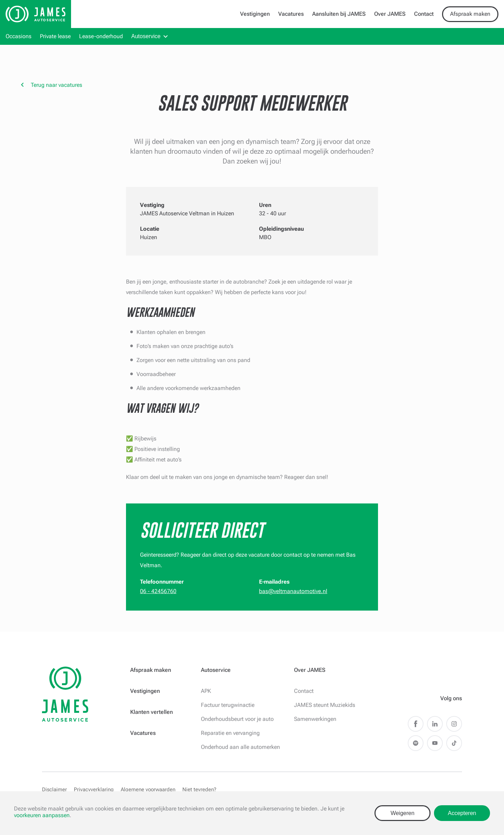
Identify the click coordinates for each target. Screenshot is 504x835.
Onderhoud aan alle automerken (240, 747)
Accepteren (462, 813)
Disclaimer (54, 789)
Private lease (55, 36)
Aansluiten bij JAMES (339, 14)
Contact (424, 14)
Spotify (416, 743)
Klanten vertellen (152, 712)
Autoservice (146, 36)
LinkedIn (435, 724)
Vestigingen (255, 14)
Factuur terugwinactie (228, 705)
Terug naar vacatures (57, 85)
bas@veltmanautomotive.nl (293, 591)
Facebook (416, 724)
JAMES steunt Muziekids (325, 705)
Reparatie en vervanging (230, 733)
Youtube (435, 743)
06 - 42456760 (158, 591)
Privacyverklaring (94, 789)
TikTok (454, 743)
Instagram (454, 724)
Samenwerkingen (315, 719)
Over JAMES (390, 14)
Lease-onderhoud (101, 36)
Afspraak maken (470, 14)
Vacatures (291, 14)
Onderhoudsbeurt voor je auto (237, 719)
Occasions (19, 36)
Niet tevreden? (199, 789)
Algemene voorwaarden (148, 789)
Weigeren (402, 813)
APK (206, 691)
